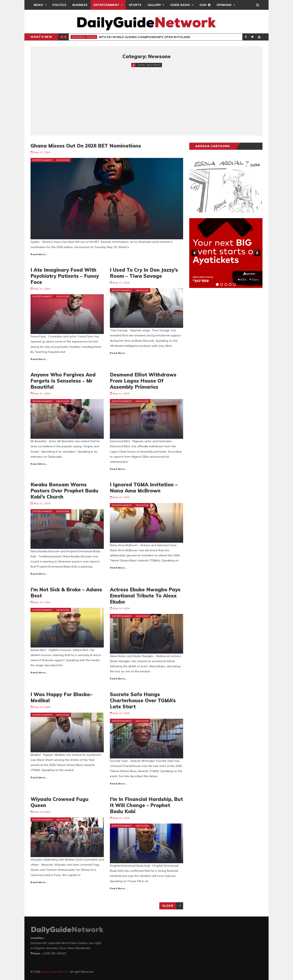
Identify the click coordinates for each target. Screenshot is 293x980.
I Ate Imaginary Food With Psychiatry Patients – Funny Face (65, 276)
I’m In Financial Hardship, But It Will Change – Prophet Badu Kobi (146, 805)
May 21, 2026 (42, 393)
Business (80, 5)
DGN (203, 5)
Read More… (39, 254)
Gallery (154, 5)
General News (84, 37)
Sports (135, 5)
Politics (59, 5)
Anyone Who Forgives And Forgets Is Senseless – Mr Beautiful (63, 381)
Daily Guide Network (55, 972)
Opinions (224, 5)
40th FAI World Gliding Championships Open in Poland (144, 37)
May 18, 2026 (121, 818)
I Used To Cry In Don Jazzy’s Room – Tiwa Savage (144, 273)
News (38, 5)
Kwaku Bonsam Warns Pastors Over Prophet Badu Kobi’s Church (64, 491)
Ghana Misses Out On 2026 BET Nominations (86, 146)
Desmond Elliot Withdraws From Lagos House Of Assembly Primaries (143, 381)
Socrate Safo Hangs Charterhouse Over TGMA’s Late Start (143, 700)
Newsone (63, 160)
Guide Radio (180, 5)
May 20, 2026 (121, 497)
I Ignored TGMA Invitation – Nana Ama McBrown (144, 488)
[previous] (195, 253)
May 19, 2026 (42, 707)
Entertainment (106, 5)
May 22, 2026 (42, 152)
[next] (257, 253)
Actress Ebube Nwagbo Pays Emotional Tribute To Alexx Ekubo (145, 596)
